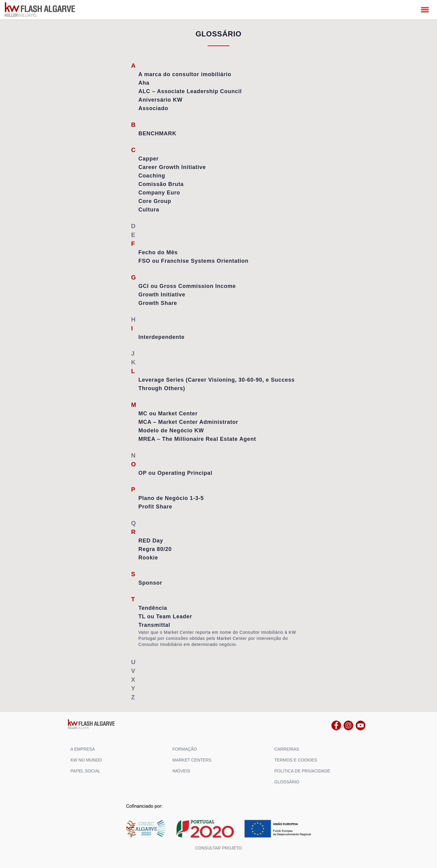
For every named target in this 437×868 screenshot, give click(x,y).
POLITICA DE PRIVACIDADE (302, 771)
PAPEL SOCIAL (85, 771)
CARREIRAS (287, 749)
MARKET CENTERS (192, 760)
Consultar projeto (218, 848)
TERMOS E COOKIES (296, 760)
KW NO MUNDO (86, 760)
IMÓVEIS (181, 771)
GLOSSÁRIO (287, 782)
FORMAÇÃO (185, 749)
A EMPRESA (83, 749)
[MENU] (425, 10)
